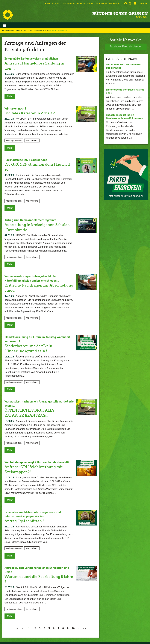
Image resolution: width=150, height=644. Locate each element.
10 (73, 626)
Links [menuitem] (142, 4)
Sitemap (81, 4)
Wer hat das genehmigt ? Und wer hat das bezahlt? (37, 460)
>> (84, 626)
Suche (90, 4)
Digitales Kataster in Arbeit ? (30, 113)
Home (47, 4)
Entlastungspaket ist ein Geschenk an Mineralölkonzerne (124, 117)
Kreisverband (32, 140)
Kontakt (56, 4)
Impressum (101, 4)
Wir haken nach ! (15, 108)
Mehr (10, 96)
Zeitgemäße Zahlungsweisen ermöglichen (31, 59)
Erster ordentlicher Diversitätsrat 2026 (125, 91)
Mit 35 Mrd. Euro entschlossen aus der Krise (124, 66)
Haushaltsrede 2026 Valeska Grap (26, 159)
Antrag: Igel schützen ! (24, 519)
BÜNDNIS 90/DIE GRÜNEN (120, 14)
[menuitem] (47, 4)
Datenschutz (116, 4)
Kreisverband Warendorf (15, 31)
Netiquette (69, 4)
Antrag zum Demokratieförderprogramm (30, 219)
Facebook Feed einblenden (126, 47)
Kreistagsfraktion (38, 31)
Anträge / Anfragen (58, 31)
